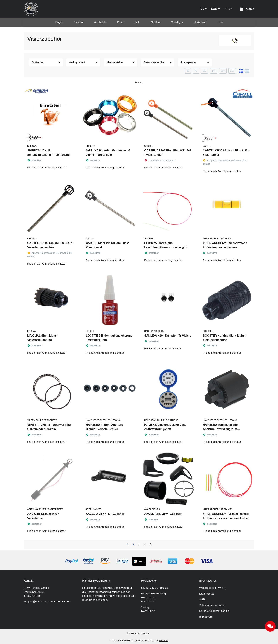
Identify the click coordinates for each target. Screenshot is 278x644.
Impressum (206, 617)
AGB (202, 599)
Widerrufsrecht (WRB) (212, 588)
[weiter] (151, 545)
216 (232, 71)
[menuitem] (59, 22)
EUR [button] (215, 9)
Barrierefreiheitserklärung (214, 611)
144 (214, 71)
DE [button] (204, 9)
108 (204, 71)
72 (196, 71)
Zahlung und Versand (212, 605)
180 (223, 71)
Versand (163, 640)
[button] (228, 9)
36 (188, 71)
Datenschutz (207, 594)
